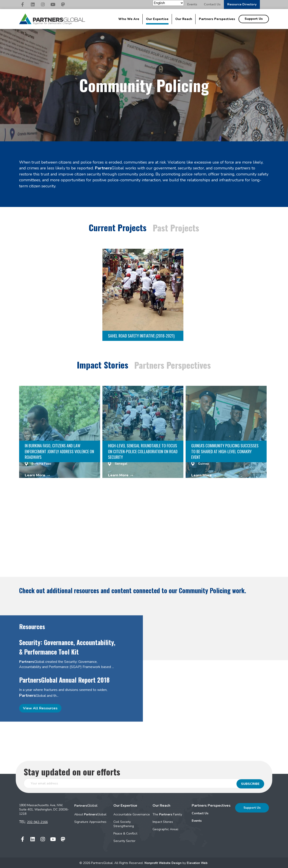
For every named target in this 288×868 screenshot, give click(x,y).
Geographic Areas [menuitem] (165, 828)
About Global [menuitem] (90, 814)
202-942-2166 (37, 821)
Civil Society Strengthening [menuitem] (124, 823)
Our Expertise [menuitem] (157, 19)
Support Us (252, 807)
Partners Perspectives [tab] (173, 364)
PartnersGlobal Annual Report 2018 (64, 679)
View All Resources (40, 707)
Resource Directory (242, 4)
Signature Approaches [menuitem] (90, 821)
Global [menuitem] (86, 805)
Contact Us (212, 4)
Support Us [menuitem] (254, 19)
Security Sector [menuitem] (124, 840)
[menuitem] (211, 813)
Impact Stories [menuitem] (163, 821)
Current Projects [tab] (117, 227)
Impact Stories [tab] (102, 364)
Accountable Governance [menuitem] (132, 814)
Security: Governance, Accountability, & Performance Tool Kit (67, 646)
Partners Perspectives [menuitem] (217, 19)
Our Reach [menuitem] (184, 19)
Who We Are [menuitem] (129, 19)
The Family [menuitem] (167, 814)
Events (192, 4)
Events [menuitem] (197, 820)
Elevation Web (199, 862)
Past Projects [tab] (177, 227)
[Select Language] (168, 3)
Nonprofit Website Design (163, 862)
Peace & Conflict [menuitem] (125, 833)
